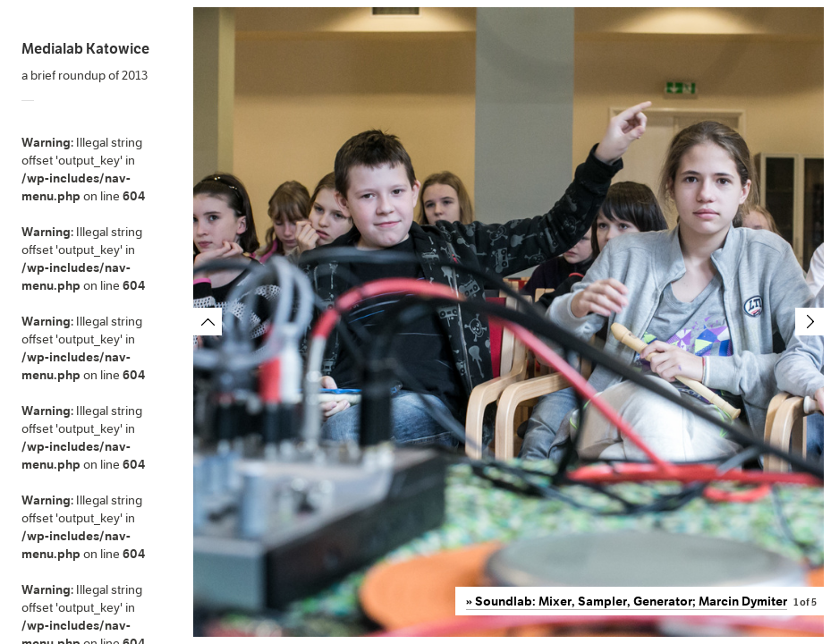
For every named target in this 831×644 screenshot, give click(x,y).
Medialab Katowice (85, 49)
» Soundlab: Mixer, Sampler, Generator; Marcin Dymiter (627, 601)
